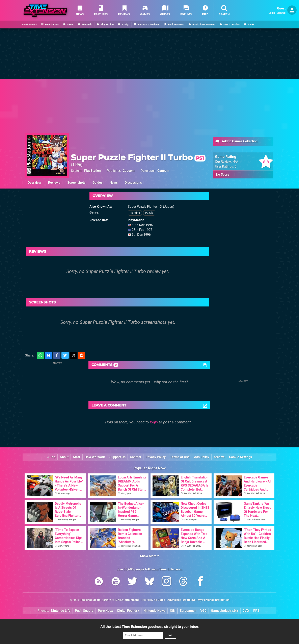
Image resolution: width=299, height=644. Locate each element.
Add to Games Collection (236, 142)
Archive (219, 457)
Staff (77, 457)
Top (51, 457)
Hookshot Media (90, 600)
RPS (256, 611)
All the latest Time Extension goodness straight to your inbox (149, 627)
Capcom (129, 171)
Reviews (54, 183)
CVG (246, 611)
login (154, 422)
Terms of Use (180, 457)
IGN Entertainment (127, 600)
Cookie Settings (240, 457)
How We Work (95, 457)
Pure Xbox (105, 611)
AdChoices (174, 600)
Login (272, 13)
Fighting (135, 213)
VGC (203, 611)
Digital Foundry (128, 611)
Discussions (133, 183)
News (114, 183)
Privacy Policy (156, 457)
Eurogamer (188, 611)
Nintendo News (154, 611)
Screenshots (76, 183)
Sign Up (281, 13)
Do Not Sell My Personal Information (206, 600)
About (64, 457)
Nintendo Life (61, 611)
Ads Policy (202, 457)
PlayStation (92, 171)
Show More (150, 556)
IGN (173, 611)
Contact (135, 457)
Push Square (84, 611)
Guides (98, 183)
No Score (223, 175)
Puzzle (149, 213)
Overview (34, 183)
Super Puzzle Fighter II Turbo (138, 157)
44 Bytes (159, 600)
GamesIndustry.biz (225, 611)
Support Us (117, 457)
